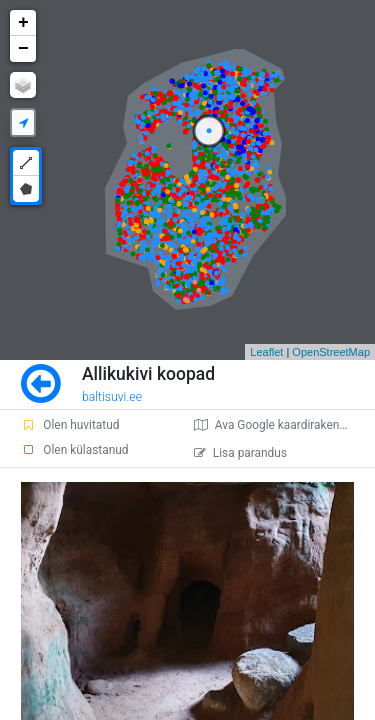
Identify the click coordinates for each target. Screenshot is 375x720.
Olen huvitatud (70, 425)
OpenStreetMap (331, 352)
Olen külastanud (74, 450)
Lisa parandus (240, 453)
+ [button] (23, 23)
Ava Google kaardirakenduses (282, 425)
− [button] (23, 49)
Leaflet (266, 352)
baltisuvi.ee (112, 397)
